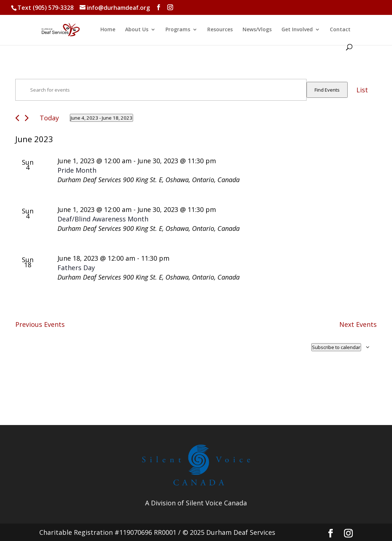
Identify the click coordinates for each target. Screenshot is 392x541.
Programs (178, 30)
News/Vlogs (257, 30)
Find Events (327, 90)
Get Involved (297, 30)
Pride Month (77, 170)
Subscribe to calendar (336, 347)
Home (108, 30)
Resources (220, 30)
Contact (340, 30)
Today (49, 118)
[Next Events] (27, 118)
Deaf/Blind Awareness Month (103, 219)
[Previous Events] (17, 118)
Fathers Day (76, 268)
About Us (137, 30)
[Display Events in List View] (362, 90)
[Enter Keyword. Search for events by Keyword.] (161, 90)
